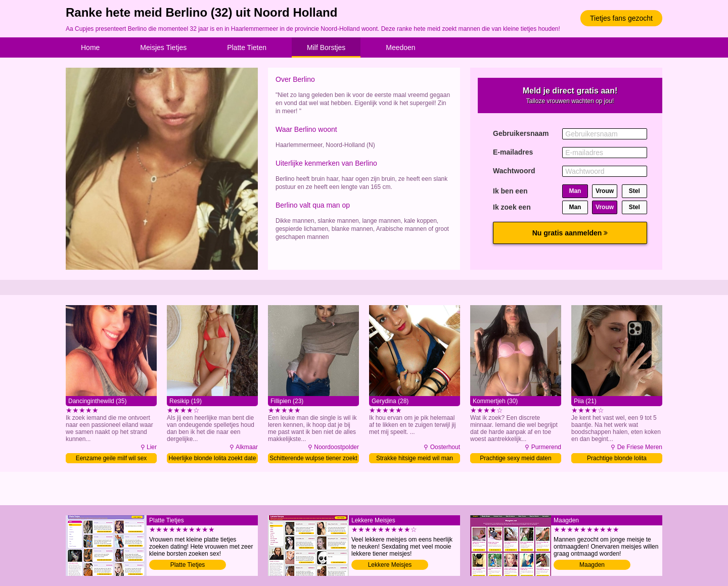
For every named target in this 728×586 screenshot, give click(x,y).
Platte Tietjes (188, 565)
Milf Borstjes (326, 47)
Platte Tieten (247, 47)
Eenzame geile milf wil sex (111, 458)
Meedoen (400, 47)
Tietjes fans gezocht (621, 18)
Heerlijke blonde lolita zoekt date (213, 458)
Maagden (592, 565)
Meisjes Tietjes (163, 47)
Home (90, 47)
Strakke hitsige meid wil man (415, 458)
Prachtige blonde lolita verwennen (617, 459)
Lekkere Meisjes (390, 565)
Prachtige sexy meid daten (515, 458)
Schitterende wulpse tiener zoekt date (313, 459)
